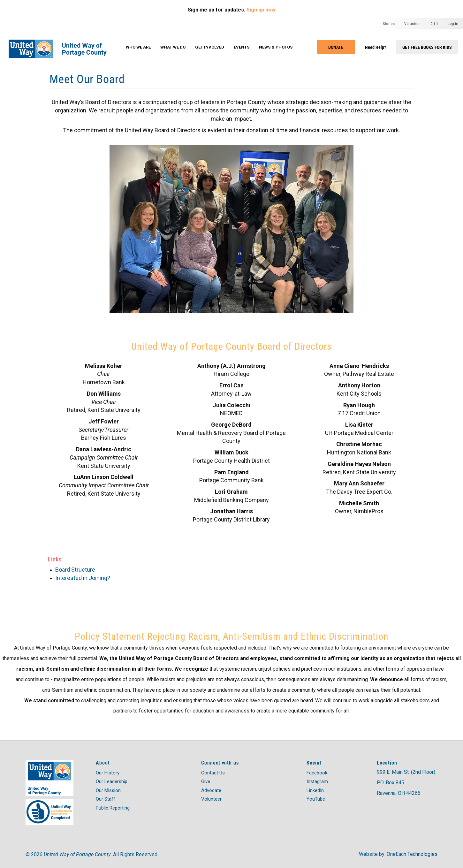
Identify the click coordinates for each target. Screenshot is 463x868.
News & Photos (276, 47)
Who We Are (138, 47)
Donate (336, 47)
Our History (108, 773)
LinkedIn (315, 790)
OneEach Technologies (412, 854)
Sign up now (261, 10)
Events (242, 47)
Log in (453, 24)
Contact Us (213, 773)
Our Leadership (112, 781)
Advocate (211, 790)
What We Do (173, 47)
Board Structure (75, 570)
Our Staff (106, 799)
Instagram (317, 781)
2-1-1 (434, 24)
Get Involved (210, 47)
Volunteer (413, 24)
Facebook (317, 773)
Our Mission (108, 790)
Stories (389, 24)
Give (206, 781)
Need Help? (376, 47)
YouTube (316, 799)
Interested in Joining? (83, 578)
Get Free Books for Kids (427, 47)
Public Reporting (113, 808)
